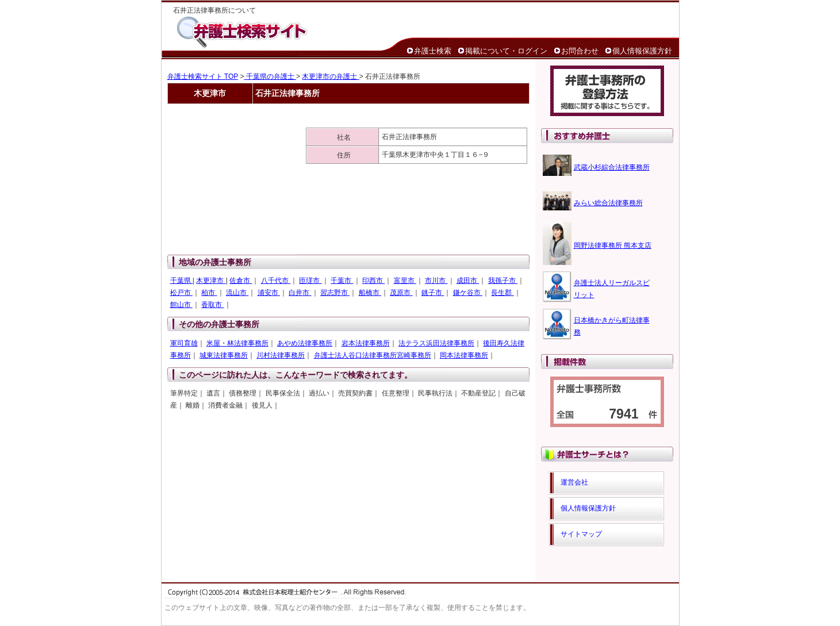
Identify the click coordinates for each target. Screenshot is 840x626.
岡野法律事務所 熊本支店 (613, 245)
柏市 (209, 293)
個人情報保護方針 (642, 51)
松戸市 (181, 293)
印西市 (373, 281)
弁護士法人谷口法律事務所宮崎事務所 (373, 355)
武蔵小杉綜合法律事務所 (612, 167)
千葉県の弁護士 (270, 76)
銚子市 (433, 293)
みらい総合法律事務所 (608, 203)
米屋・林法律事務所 (237, 343)
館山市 (181, 305)
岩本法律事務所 (366, 343)
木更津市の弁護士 (330, 76)
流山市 (237, 293)
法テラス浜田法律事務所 (436, 343)
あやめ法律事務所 (305, 343)
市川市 (436, 281)
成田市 (468, 281)
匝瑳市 (310, 281)
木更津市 (211, 281)
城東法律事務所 (224, 355)
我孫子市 (503, 281)
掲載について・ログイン (506, 51)
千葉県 (181, 281)
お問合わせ (580, 51)
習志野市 (335, 293)
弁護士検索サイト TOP (203, 76)
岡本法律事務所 (464, 355)
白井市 (300, 293)
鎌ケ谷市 (468, 293)
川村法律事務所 (281, 355)
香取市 (212, 305)
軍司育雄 (184, 343)
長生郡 (502, 293)
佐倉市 (241, 281)
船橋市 (370, 293)
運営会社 (574, 482)
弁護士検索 (433, 51)
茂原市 (401, 293)
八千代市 (276, 281)
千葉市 (342, 281)
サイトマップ (581, 534)
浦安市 (269, 293)
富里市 (405, 281)
